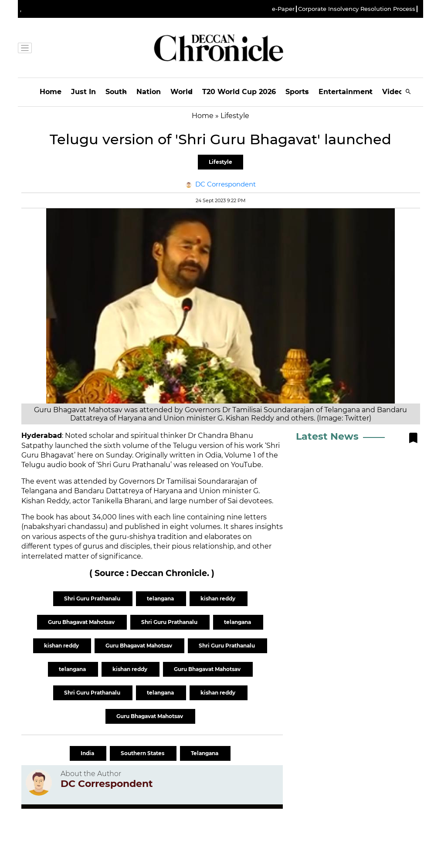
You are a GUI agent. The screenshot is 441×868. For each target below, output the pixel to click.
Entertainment (346, 92)
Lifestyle (220, 162)
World (181, 92)
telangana (161, 598)
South (116, 92)
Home (51, 92)
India (88, 753)
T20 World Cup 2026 (239, 92)
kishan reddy (219, 598)
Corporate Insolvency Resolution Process (357, 9)
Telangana (205, 753)
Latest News (327, 436)
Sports (297, 92)
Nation (149, 92)
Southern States (143, 753)
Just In (83, 92)
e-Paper (283, 9)
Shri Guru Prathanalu (93, 598)
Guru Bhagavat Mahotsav (82, 622)
